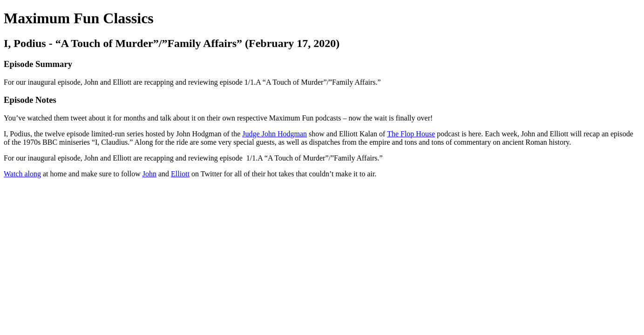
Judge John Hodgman (275, 134)
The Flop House (411, 134)
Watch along (22, 174)
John (149, 174)
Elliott (180, 174)
